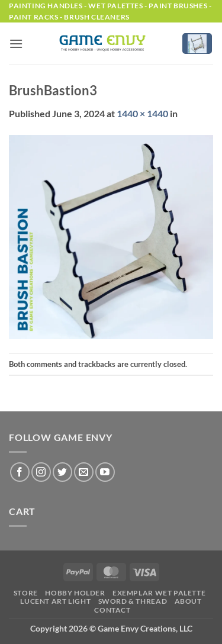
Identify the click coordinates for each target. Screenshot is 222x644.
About (188, 601)
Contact (112, 610)
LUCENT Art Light (55, 601)
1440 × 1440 (142, 113)
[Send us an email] (84, 472)
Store (26, 593)
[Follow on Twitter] (62, 472)
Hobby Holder (75, 593)
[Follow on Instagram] (41, 472)
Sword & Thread (133, 601)
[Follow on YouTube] (105, 472)
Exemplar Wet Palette (159, 593)
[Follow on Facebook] (20, 472)
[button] (16, 44)
